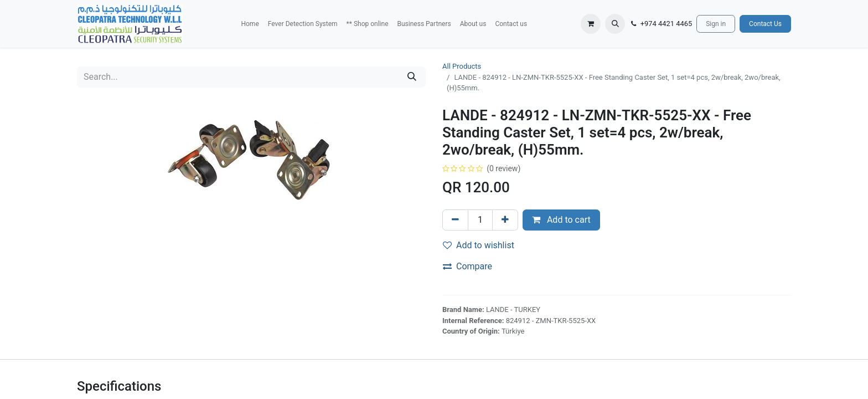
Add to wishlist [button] (479, 245)
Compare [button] (467, 266)
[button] (615, 24)
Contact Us (765, 24)
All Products (462, 66)
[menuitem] (250, 24)
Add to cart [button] (561, 220)
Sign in (716, 24)
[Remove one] (455, 220)
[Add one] (505, 220)
